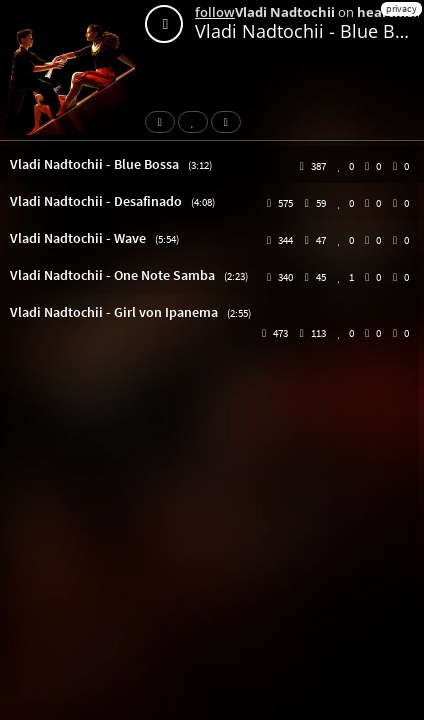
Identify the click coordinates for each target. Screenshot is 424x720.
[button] (212, 164)
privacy (401, 8)
